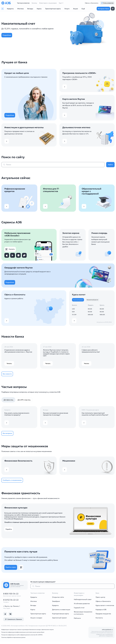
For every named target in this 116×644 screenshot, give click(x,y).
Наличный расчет (78, 300)
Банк (97, 595)
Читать (9, 364)
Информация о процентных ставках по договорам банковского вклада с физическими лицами (28, 632)
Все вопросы (8, 435)
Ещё (60, 3)
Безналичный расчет (94, 300)
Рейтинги (77, 620)
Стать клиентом (107, 3)
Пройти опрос (12, 570)
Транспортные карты (38, 616)
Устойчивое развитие (82, 606)
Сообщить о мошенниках (13, 482)
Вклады (33, 608)
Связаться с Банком (14, 622)
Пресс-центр (100, 599)
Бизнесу (34, 3)
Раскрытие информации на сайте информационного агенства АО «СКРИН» (22, 637)
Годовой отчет (79, 610)
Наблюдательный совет (83, 602)
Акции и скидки (36, 620)
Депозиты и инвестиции (61, 612)
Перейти (10, 532)
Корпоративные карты (61, 616)
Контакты (99, 620)
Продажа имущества (103, 616)
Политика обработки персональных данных (13, 640)
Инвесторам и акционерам (48, 3)
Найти (110, 165)
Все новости (8, 375)
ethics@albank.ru (107, 632)
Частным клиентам (23, 3)
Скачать (12, 249)
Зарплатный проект (59, 620)
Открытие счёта (58, 599)
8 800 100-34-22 (11, 596)
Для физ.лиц (8, 401)
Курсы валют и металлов (105, 608)
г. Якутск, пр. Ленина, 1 (12, 608)
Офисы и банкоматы (92, 3)
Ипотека (34, 604)
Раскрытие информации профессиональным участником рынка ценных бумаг (23, 634)
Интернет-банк (103, 9)
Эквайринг (56, 604)
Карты (33, 612)
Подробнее (8, 35)
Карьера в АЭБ (101, 612)
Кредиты (34, 599)
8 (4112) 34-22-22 (11, 602)
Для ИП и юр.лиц (24, 401)
